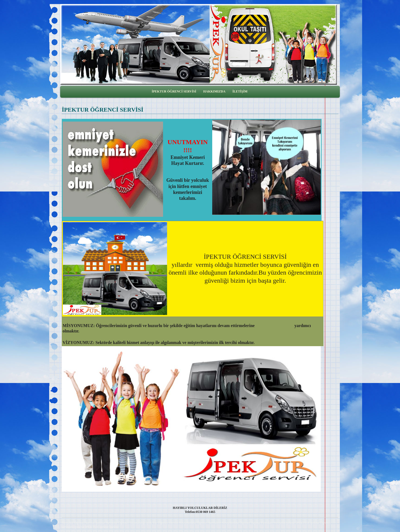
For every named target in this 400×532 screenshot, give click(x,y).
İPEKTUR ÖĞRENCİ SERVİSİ (174, 91)
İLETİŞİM (240, 91)
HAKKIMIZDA (214, 91)
